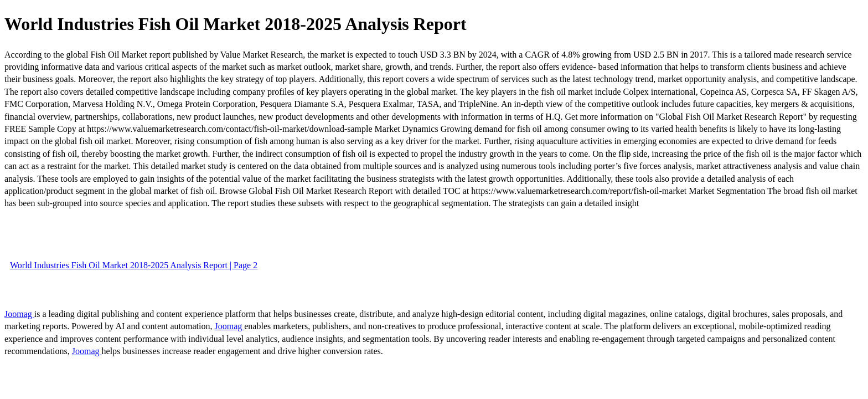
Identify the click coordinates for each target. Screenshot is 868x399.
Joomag (19, 314)
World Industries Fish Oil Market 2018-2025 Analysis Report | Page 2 (134, 265)
